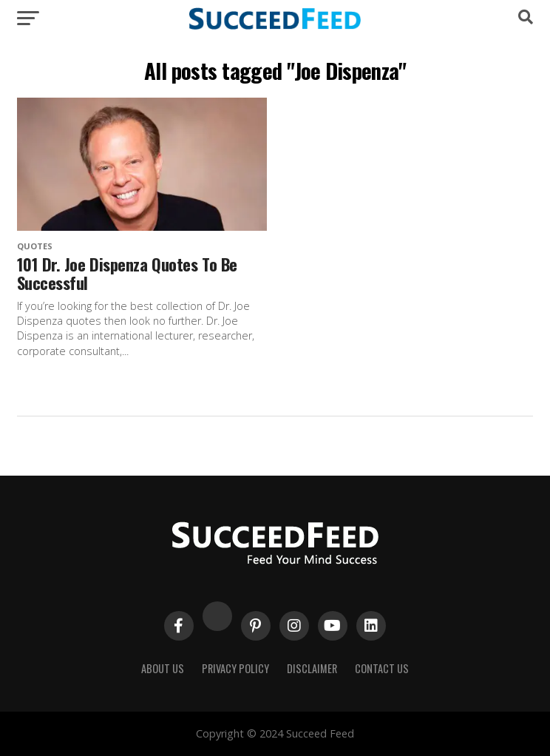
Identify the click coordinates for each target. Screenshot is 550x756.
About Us (163, 668)
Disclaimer (312, 668)
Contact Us (382, 668)
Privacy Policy (235, 668)
